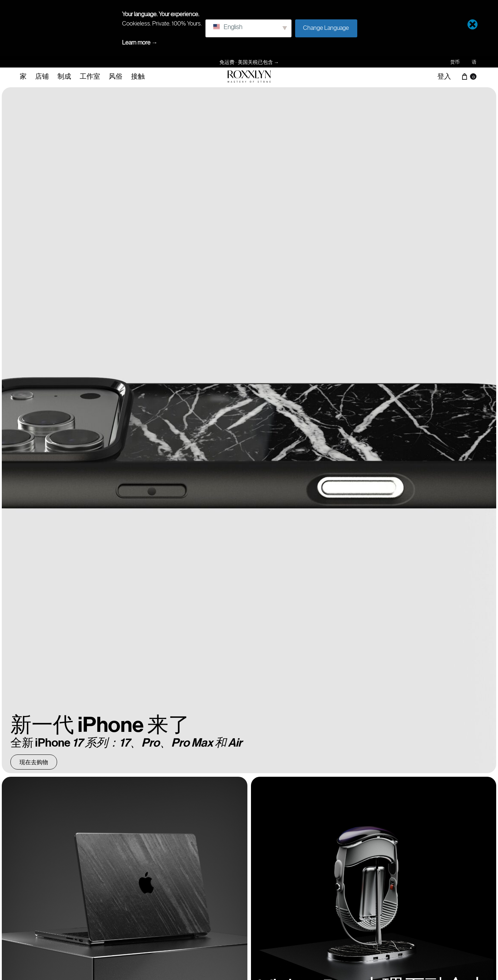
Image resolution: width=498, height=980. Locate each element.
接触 (138, 76)
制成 (64, 76)
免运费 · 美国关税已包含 (249, 62)
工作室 (90, 76)
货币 (455, 62)
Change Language (326, 28)
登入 (444, 76)
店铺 (42, 76)
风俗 (116, 76)
